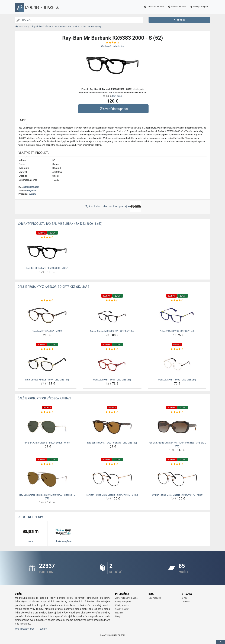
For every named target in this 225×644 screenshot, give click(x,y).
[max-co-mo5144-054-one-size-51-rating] (112, 349)
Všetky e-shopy (122, 609)
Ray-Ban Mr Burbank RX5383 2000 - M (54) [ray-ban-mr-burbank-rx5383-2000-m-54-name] (47, 268)
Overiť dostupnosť (113, 109)
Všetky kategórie (199, 7)
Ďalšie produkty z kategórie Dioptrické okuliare (53, 287)
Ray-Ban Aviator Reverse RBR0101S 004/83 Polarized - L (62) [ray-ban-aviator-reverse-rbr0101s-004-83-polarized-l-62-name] (47, 497)
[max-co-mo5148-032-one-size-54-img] (177, 364)
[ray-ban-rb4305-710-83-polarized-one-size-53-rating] (112, 412)
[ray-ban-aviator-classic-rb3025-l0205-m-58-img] (47, 427)
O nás (185, 598)
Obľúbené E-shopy (31, 517)
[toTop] (221, 642)
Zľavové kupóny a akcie (126, 598)
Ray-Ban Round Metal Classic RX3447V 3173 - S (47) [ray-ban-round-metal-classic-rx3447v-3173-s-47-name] (112, 495)
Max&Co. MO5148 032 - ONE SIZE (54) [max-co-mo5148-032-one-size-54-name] (177, 380)
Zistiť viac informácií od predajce (112, 207)
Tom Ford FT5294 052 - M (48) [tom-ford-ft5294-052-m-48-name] (47, 331)
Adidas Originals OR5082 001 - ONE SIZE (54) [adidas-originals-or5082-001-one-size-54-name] (112, 331)
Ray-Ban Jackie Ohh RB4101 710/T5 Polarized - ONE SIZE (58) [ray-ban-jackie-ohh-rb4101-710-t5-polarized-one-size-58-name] (177, 444)
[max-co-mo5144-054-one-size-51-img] (112, 364)
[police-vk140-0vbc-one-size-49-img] (177, 315)
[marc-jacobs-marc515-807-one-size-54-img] (47, 364)
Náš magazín (155, 598)
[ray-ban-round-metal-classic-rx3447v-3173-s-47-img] (112, 479)
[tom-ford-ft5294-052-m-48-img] (47, 315)
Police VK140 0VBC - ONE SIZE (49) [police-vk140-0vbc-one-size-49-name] (177, 331)
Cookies (186, 602)
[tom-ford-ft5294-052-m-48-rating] (47, 301)
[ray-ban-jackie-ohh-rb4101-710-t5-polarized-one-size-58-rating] (177, 412)
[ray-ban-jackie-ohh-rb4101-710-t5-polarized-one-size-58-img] (177, 427)
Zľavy (118, 616)
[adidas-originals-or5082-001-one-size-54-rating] (112, 301)
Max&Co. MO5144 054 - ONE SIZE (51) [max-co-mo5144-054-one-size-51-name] (112, 380)
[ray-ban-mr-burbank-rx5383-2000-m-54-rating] (47, 238)
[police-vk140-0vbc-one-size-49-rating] (177, 301)
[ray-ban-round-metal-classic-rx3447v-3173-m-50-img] (177, 479)
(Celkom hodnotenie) (112, 46)
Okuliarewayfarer (25, 629)
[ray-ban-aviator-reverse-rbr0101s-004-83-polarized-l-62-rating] (47, 464)
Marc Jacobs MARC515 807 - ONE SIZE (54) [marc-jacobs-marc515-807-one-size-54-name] (47, 380)
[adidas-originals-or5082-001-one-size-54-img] (112, 315)
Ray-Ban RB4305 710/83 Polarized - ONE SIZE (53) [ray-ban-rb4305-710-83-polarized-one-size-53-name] (112, 443)
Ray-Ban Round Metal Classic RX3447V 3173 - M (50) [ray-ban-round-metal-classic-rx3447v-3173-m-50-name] (177, 495)
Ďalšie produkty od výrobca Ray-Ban (44, 398)
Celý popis (117, 96)
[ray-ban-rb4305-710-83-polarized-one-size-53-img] (112, 427)
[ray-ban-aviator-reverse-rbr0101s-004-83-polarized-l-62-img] (47, 479)
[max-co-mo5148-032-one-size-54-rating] (177, 349)
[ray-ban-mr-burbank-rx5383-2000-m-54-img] (47, 252)
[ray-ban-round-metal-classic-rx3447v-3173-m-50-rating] (177, 464)
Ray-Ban (32, 191)
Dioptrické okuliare (154, 7)
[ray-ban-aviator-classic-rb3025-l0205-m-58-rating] (47, 412)
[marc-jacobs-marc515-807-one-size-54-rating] (47, 349)
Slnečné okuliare (177, 7)
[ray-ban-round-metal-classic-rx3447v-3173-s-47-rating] (112, 464)
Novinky (119, 613)
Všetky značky (122, 605)
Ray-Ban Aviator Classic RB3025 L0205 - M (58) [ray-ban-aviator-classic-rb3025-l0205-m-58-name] (47, 443)
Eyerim (32, 194)
